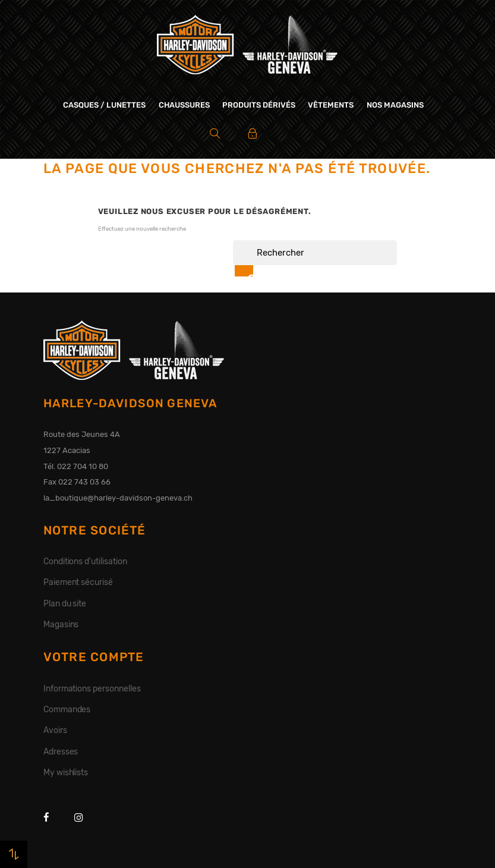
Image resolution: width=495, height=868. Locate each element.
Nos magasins (395, 105)
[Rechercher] (315, 253)
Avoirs (55, 730)
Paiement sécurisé (78, 582)
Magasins (61, 624)
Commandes (67, 709)
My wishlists (66, 772)
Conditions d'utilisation (85, 561)
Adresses (61, 751)
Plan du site (65, 603)
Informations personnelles (92, 688)
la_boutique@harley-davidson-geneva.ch (118, 498)
